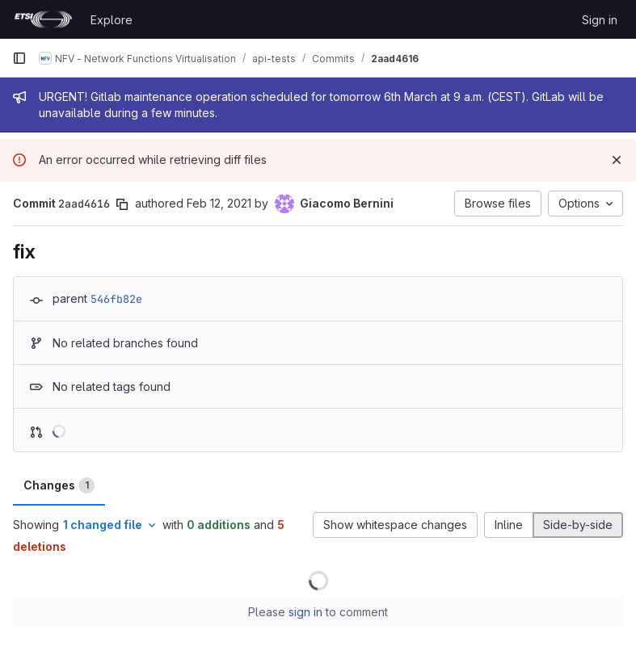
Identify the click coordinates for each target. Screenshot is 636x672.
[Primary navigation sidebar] (19, 58)
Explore (112, 20)
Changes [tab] (59, 485)
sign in (305, 612)
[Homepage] (43, 19)
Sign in (600, 20)
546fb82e (116, 299)
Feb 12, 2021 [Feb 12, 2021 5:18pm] (219, 203)
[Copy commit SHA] (122, 204)
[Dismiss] (617, 160)
